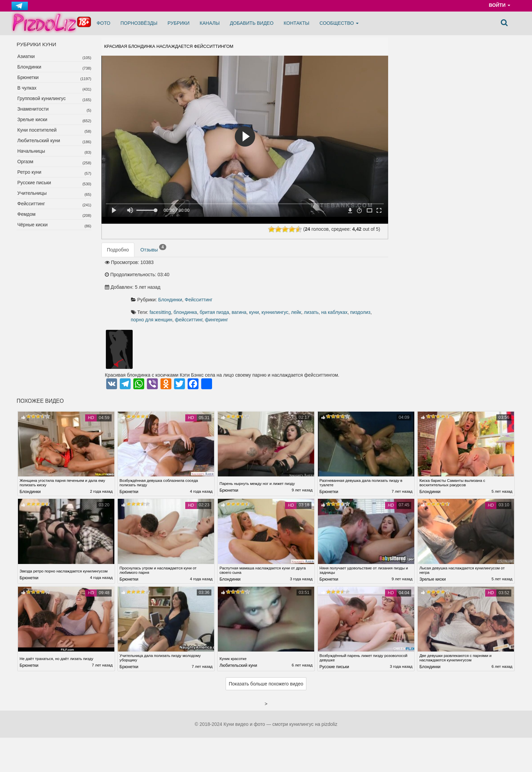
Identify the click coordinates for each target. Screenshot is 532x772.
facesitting (246, 279)
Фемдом (26, 214)
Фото (103, 23)
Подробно (118, 255)
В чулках (27, 88)
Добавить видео (252, 23)
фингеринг (228, 294)
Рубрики (179, 23)
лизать (237, 287)
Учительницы (32, 193)
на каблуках (260, 287)
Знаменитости (33, 109)
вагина (325, 279)
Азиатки (26, 56)
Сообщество (339, 23)
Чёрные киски (32, 225)
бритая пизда (300, 279)
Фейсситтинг (31, 204)
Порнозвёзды (139, 23)
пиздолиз (286, 287)
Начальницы (31, 151)
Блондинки (29, 67)
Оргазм (25, 162)
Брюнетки (28, 77)
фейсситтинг (357, 287)
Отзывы (153, 253)
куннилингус (361, 279)
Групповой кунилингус (42, 98)
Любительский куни (39, 140)
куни (340, 279)
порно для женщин (320, 287)
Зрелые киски (32, 119)
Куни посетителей (37, 130)
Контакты (297, 23)
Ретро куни (29, 172)
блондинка (271, 279)
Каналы (210, 23)
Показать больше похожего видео (266, 659)
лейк (222, 287)
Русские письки (34, 183)
